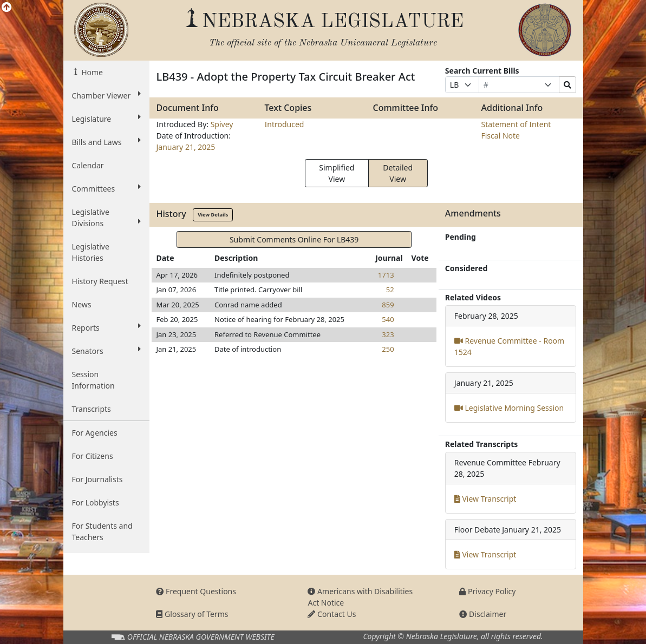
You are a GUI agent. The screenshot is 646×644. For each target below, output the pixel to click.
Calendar (88, 165)
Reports (107, 327)
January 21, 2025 (185, 147)
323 (388, 334)
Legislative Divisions (107, 218)
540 (388, 319)
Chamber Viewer (107, 95)
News (82, 304)
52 (390, 290)
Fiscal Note (500, 136)
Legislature (107, 119)
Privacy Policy (487, 591)
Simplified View (337, 173)
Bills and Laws (107, 142)
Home (91, 72)
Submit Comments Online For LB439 (294, 239)
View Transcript (485, 499)
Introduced (284, 124)
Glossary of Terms (192, 614)
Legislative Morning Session (509, 408)
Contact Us (332, 614)
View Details (213, 215)
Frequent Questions (196, 591)
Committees (107, 188)
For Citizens (93, 456)
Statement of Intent (516, 124)
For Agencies (95, 433)
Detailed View (398, 173)
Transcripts (92, 409)
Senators (107, 351)
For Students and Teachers (102, 531)
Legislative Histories (91, 252)
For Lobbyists (96, 502)
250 (388, 349)
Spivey (222, 124)
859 (388, 305)
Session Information (93, 380)
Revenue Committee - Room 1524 (509, 346)
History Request (100, 281)
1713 (386, 275)
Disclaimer (483, 614)
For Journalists (97, 479)
